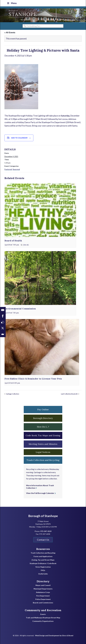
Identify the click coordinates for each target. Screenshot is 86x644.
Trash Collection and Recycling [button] (43, 460)
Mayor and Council (43, 585)
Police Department (43, 599)
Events (43, 614)
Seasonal (16, 169)
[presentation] (40, 210)
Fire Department (43, 596)
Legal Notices (43, 452)
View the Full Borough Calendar (40, 493)
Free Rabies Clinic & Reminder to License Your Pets (33, 379)
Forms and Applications (43, 556)
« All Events (10, 33)
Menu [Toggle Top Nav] (12, 3)
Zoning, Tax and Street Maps (43, 560)
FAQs (43, 570)
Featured (8, 169)
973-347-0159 (46, 531)
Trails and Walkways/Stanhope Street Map (43, 618)
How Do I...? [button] (43, 427)
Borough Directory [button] (43, 418)
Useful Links (43, 574)
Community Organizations (43, 621)
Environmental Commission (20, 309)
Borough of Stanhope (18, 15)
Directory (43, 581)
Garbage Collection (12, 394)
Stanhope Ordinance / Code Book (43, 563)
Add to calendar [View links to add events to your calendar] (19, 138)
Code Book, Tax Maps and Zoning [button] (43, 435)
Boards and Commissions (43, 603)
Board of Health (13, 241)
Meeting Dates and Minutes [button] (43, 444)
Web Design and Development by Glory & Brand (54, 635)
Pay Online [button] (43, 409)
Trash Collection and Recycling (43, 553)
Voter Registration (43, 567)
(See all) (26, 245)
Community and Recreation (43, 610)
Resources (43, 549)
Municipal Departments (43, 589)
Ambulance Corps (43, 592)
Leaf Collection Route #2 (69, 394)
